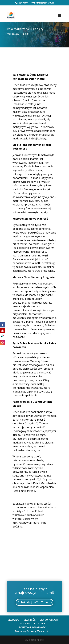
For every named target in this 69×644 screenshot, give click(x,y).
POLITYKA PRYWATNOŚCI (33, 627)
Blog (25, 34)
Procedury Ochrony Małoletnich (33, 631)
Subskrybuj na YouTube (33, 602)
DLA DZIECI (13, 620)
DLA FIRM (25, 623)
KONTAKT (40, 623)
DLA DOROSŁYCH (49, 620)
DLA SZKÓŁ (30, 620)
